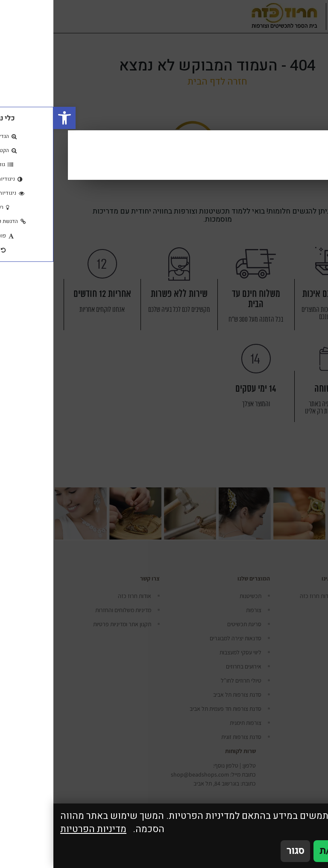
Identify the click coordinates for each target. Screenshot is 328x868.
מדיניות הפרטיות (40, 829)
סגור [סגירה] (242, 851)
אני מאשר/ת (291, 851)
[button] (11, 118)
